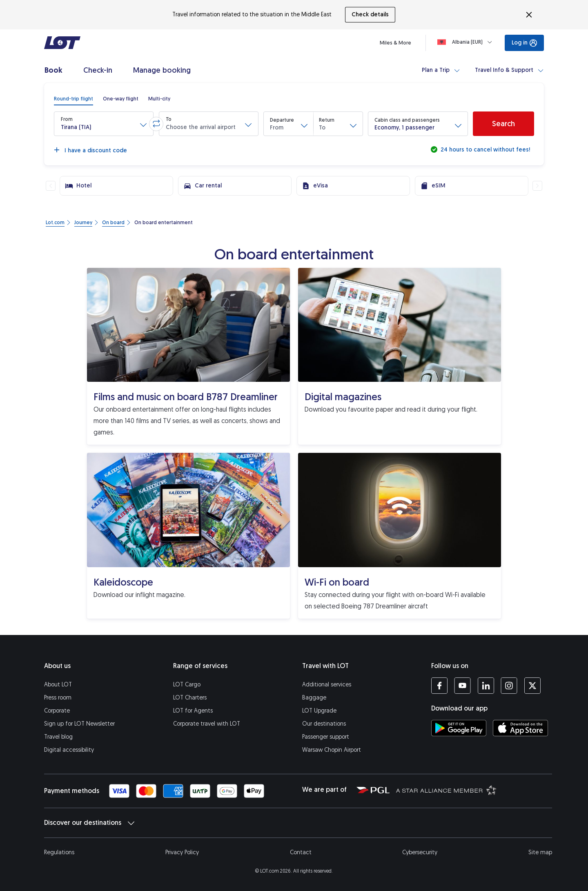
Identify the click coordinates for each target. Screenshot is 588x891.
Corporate (57, 711)
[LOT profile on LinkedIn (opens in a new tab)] (486, 686)
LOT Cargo (187, 685)
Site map (540, 852)
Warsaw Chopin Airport (332, 750)
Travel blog (58, 737)
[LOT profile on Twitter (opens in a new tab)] (532, 686)
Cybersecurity (420, 852)
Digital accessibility (69, 750)
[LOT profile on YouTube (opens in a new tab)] (462, 686)
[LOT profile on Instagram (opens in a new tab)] (509, 686)
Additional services (327, 685)
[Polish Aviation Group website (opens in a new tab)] (373, 790)
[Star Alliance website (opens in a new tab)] (446, 790)
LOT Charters (190, 698)
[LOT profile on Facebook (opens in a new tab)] (439, 686)
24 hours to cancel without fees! (484, 150)
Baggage (314, 698)
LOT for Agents (193, 711)
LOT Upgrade (319, 711)
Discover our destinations (89, 823)
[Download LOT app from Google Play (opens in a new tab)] (459, 728)
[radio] (73, 99)
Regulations (59, 852)
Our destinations (324, 724)
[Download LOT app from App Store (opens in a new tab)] (520, 728)
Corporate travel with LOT (207, 724)
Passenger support (326, 737)
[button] (104, 124)
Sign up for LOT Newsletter (79, 724)
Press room (58, 698)
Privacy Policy (182, 852)
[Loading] (466, 42)
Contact (301, 852)
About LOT (58, 685)
